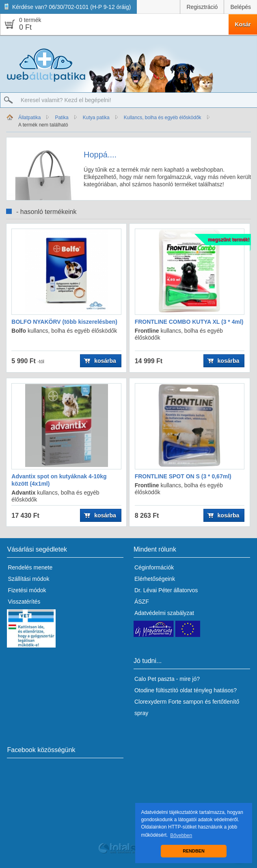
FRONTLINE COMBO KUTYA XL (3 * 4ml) (189, 322)
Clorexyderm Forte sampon (169, 702)
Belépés (241, 7)
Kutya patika (96, 118)
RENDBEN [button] (193, 851)
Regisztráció (202, 7)
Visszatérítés (24, 602)
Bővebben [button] (181, 835)
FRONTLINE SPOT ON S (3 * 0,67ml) (183, 476)
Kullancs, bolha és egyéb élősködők (163, 118)
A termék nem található (43, 125)
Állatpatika (29, 118)
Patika (62, 118)
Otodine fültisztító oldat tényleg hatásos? (186, 690)
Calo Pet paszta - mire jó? (167, 679)
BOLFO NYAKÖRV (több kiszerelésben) (64, 322)
